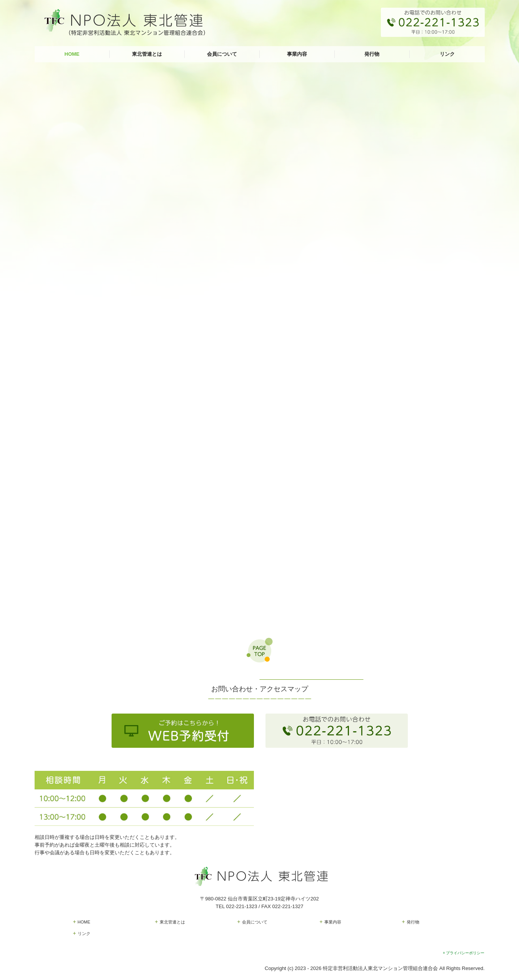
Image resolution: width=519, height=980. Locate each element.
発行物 (372, 54)
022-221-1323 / (244, 906)
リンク (447, 54)
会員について (222, 54)
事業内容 (297, 54)
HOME (72, 54)
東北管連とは (147, 54)
